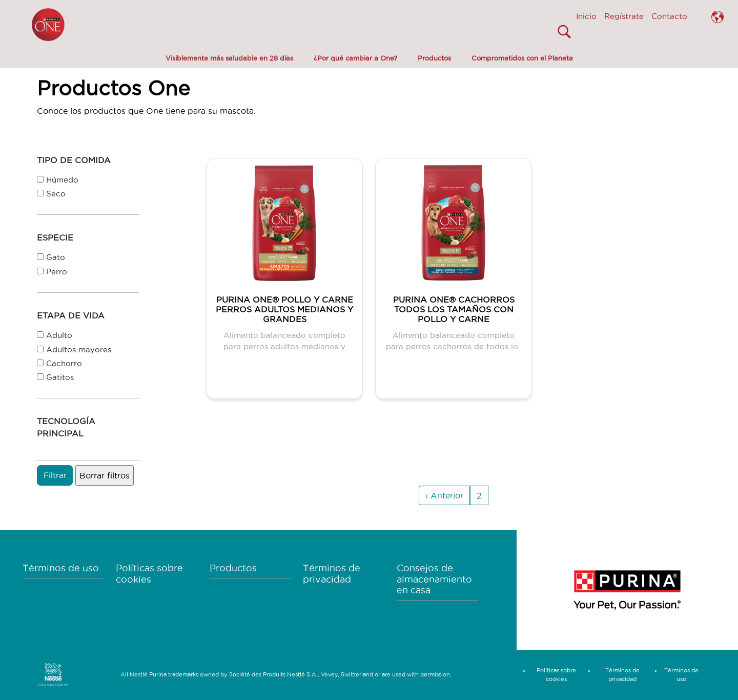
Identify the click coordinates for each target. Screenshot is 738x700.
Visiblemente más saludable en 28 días (229, 58)
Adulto (59, 335)
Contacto (669, 16)
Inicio (586, 16)
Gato (56, 257)
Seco (56, 194)
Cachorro (64, 363)
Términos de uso (61, 568)
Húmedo (62, 180)
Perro (57, 272)
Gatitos (60, 377)
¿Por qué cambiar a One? (355, 58)
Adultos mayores (79, 349)
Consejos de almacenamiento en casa (434, 579)
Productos (434, 58)
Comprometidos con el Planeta (522, 58)
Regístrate (624, 16)
